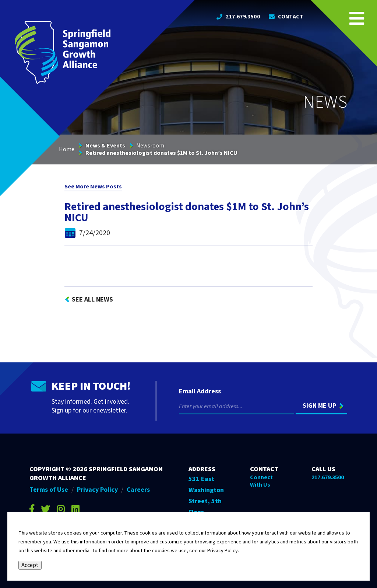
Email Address (200, 392)
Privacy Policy (97, 490)
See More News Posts (93, 187)
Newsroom (150, 146)
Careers (138, 490)
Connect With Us (261, 481)
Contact (291, 17)
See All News (92, 300)
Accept (30, 565)
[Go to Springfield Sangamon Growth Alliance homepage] (63, 52)
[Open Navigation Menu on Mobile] (357, 17)
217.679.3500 (243, 17)
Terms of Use (49, 490)
